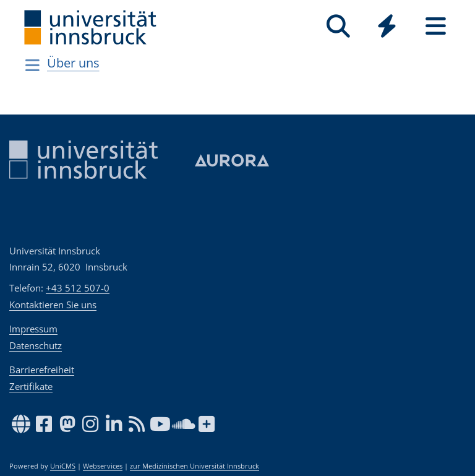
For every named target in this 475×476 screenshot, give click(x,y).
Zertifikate (31, 386)
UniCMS (63, 466)
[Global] (387, 28)
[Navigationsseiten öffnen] (32, 65)
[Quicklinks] (387, 26)
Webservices (103, 466)
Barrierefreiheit (42, 370)
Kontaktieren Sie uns (53, 305)
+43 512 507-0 (78, 288)
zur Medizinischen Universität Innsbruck (195, 466)
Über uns (73, 63)
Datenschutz (36, 345)
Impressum (33, 329)
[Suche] (338, 26)
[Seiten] (436, 26)
